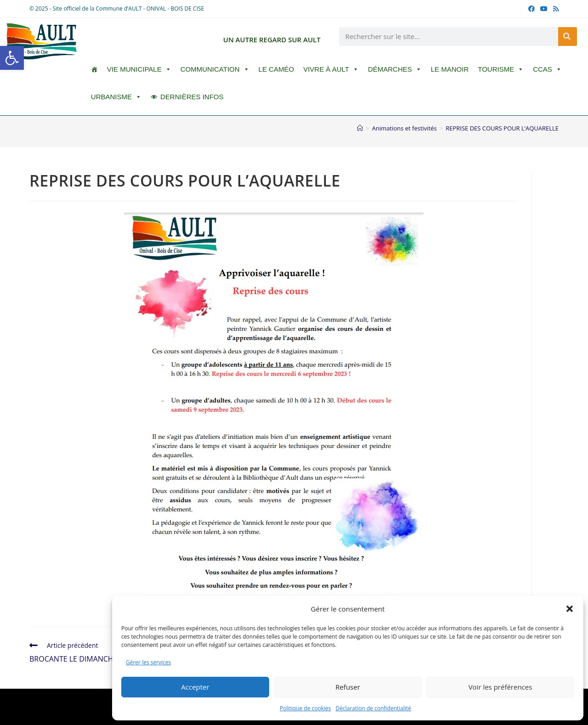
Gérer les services (148, 662)
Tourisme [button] (501, 69)
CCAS (547, 69)
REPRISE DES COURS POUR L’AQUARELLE (502, 128)
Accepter (195, 687)
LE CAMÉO (277, 69)
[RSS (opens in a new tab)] (554, 9)
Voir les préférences (500, 687)
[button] (12, 58)
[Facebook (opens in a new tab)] (531, 9)
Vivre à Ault (331, 69)
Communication (215, 69)
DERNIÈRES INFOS (192, 97)
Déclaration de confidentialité (374, 708)
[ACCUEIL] (94, 69)
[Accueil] (360, 128)
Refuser (348, 687)
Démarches (395, 69)
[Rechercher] (568, 37)
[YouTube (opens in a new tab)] (544, 9)
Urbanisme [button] (116, 97)
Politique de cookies (305, 708)
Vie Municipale (139, 69)
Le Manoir (450, 69)
